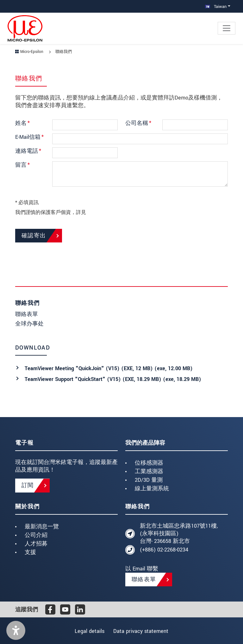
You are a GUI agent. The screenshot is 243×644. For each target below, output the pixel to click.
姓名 (22, 123)
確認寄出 (34, 236)
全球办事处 (29, 324)
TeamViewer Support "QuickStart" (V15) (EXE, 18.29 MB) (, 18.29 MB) (113, 379)
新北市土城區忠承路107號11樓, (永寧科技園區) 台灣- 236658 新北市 (179, 534)
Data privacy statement (142, 631)
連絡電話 (28, 151)
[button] (16, 630)
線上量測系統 (152, 489)
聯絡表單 (27, 314)
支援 (30, 552)
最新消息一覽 (42, 527)
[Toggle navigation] (227, 28)
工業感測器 (149, 471)
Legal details (88, 631)
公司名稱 (138, 123)
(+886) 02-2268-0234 (164, 550)
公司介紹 (36, 535)
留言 (22, 165)
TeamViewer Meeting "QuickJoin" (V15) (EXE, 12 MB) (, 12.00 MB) (109, 368)
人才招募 (36, 544)
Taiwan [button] (216, 6)
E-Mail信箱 (29, 137)
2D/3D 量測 (149, 480)
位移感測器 (149, 463)
